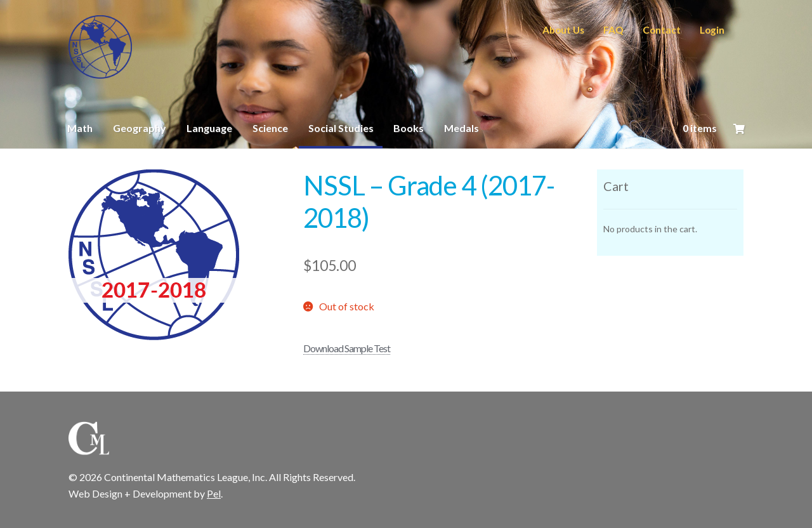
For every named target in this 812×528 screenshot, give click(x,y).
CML (100, 47)
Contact (662, 30)
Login (712, 30)
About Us (563, 30)
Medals (462, 128)
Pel (214, 493)
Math (80, 128)
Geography (140, 128)
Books (409, 128)
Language (209, 128)
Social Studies (341, 128)
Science (270, 128)
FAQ (613, 30)
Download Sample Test (347, 348)
